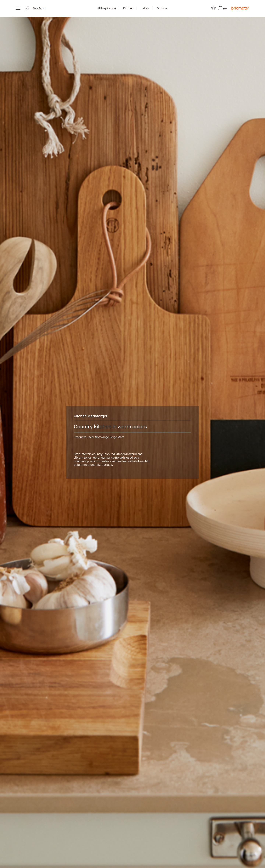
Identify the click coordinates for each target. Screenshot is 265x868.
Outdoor (162, 8)
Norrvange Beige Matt (109, 437)
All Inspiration (107, 8)
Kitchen (128, 8)
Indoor (145, 8)
